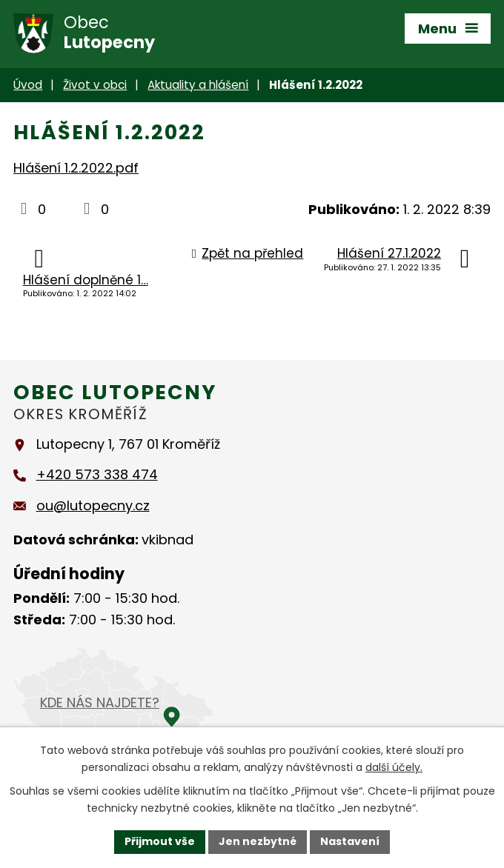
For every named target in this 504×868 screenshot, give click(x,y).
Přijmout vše (160, 841)
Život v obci (95, 85)
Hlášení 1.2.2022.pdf (76, 168)
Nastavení (350, 841)
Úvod (28, 85)
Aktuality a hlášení (198, 85)
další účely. (394, 767)
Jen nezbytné (258, 841)
